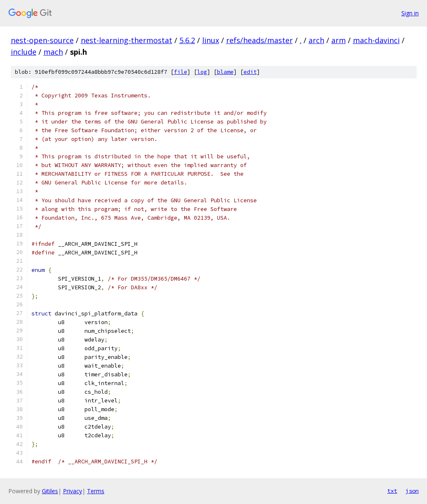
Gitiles (50, 491)
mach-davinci (376, 40)
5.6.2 (187, 40)
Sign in (410, 13)
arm (339, 40)
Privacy (72, 491)
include (24, 52)
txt (392, 491)
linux (211, 40)
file (181, 72)
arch (316, 40)
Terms (96, 491)
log (202, 72)
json (412, 491)
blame (225, 72)
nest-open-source (42, 40)
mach (53, 52)
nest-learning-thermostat (127, 40)
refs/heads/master (259, 40)
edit (250, 72)
